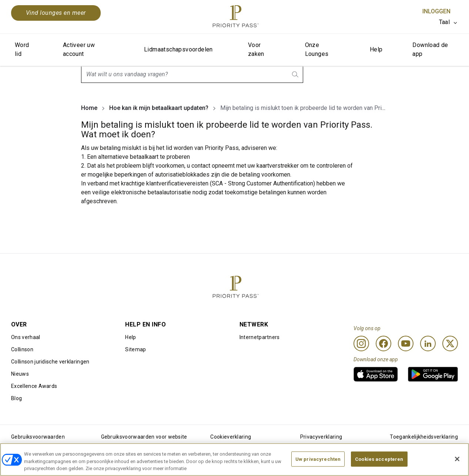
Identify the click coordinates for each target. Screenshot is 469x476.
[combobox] (192, 74)
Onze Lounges (317, 49)
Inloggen (436, 11)
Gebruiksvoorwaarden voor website (144, 437)
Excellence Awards (34, 386)
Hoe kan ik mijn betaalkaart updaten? (159, 108)
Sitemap (135, 349)
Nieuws (20, 374)
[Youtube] (406, 343)
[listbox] (448, 22)
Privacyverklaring (321, 437)
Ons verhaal (26, 337)
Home (89, 108)
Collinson (22, 349)
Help (376, 49)
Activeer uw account (79, 49)
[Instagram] (361, 343)
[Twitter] (450, 343)
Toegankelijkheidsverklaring (424, 437)
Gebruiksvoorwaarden (38, 437)
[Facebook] (383, 343)
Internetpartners (260, 337)
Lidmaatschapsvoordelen (178, 49)
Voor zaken (256, 49)
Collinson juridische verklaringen (50, 362)
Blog (16, 398)
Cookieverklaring (231, 437)
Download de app (430, 49)
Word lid (22, 49)
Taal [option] (444, 22)
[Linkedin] (428, 343)
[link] (376, 374)
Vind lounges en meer (56, 13)
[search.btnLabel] (296, 74)
